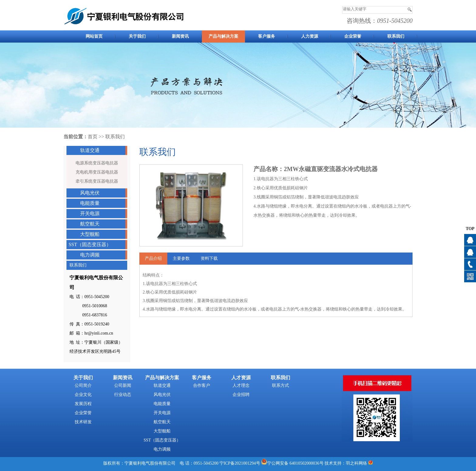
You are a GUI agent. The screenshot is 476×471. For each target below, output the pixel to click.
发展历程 (83, 404)
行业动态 (123, 395)
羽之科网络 (356, 463)
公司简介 (83, 385)
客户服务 (267, 36)
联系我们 (396, 36)
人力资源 (310, 36)
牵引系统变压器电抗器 (97, 181)
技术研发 (83, 422)
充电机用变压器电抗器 (97, 172)
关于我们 (137, 36)
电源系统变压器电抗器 (97, 163)
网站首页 (94, 36)
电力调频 (90, 255)
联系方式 (280, 385)
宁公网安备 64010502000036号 (295, 463)
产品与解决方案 (223, 36)
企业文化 (83, 395)
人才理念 (241, 385)
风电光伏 (90, 193)
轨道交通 (90, 150)
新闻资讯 (180, 36)
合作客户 (202, 385)
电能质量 (90, 203)
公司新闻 (123, 385)
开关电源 (90, 213)
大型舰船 (90, 234)
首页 (93, 137)
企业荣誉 (353, 36)
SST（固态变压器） (90, 244)
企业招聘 (241, 395)
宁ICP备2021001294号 (240, 463)
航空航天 (90, 224)
